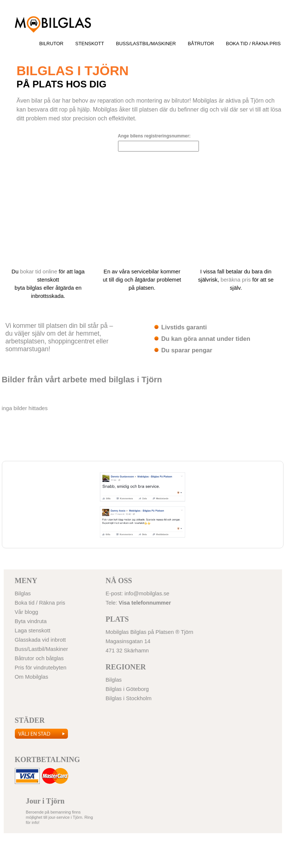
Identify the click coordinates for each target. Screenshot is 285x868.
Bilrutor (51, 44)
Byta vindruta (31, 621)
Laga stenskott (33, 631)
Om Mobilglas (32, 677)
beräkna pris (235, 280)
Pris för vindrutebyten (41, 668)
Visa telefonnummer (145, 603)
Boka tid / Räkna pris (253, 44)
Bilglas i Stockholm (129, 698)
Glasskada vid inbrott (40, 640)
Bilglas (23, 593)
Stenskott (90, 44)
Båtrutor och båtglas (39, 658)
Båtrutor (201, 44)
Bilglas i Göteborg (53, 24)
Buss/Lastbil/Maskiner (146, 44)
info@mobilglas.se (147, 593)
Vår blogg (27, 612)
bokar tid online (39, 272)
